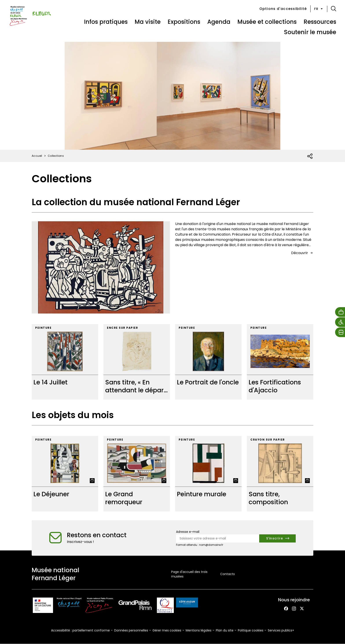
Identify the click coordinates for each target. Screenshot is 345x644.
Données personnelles (131, 630)
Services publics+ (281, 630)
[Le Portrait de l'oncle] (208, 362)
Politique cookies (251, 630)
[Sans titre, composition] (280, 474)
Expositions (184, 22)
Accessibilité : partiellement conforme (80, 630)
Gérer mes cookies (167, 630)
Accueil (37, 156)
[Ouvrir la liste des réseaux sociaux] (310, 156)
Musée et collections (267, 22)
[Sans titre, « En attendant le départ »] (137, 362)
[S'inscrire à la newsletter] (278, 538)
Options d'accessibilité (283, 9)
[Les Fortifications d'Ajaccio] (280, 362)
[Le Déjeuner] (65, 474)
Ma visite (148, 22)
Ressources (320, 22)
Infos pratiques (106, 22)
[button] (334, 9)
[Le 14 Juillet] (65, 362)
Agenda (219, 22)
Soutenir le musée (310, 32)
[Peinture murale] (208, 474)
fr (319, 9)
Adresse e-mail (188, 532)
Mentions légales (199, 630)
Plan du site (225, 630)
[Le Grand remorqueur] (137, 474)
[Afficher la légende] (92, 481)
